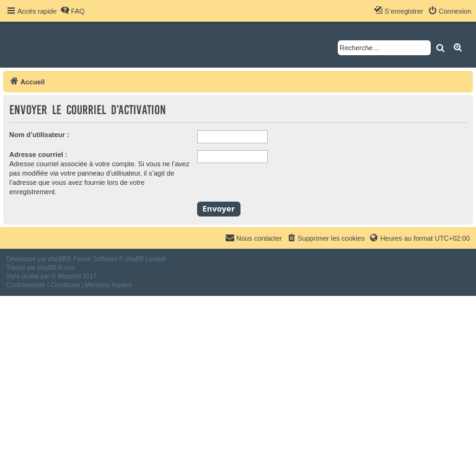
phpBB (58, 259)
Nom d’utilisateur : (39, 135)
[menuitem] (73, 11)
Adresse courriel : (38, 154)
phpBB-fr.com (57, 268)
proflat (30, 276)
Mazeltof (69, 276)
